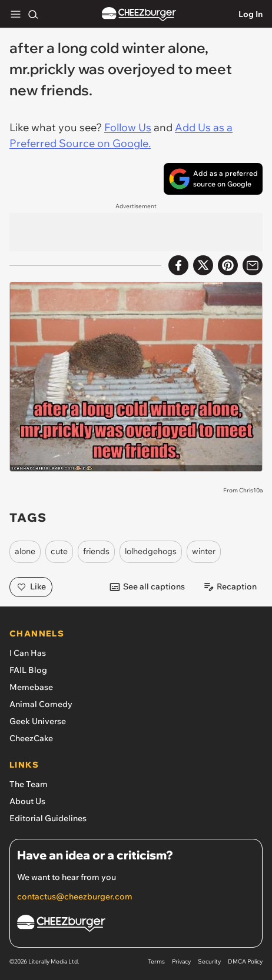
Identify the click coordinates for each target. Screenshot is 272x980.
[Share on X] (203, 265)
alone (25, 551)
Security (209, 961)
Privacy (181, 961)
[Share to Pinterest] (228, 265)
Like (31, 587)
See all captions (147, 587)
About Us (27, 801)
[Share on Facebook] (178, 265)
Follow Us (128, 127)
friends (96, 551)
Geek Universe (38, 721)
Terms (156, 961)
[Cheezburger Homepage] (136, 925)
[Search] (33, 14)
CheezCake (31, 738)
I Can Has (28, 653)
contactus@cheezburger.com (75, 896)
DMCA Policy (245, 961)
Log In (251, 14)
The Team (29, 784)
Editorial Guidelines (48, 818)
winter (204, 551)
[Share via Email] (253, 265)
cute (59, 551)
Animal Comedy (41, 704)
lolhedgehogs (151, 551)
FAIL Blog (28, 670)
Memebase (31, 687)
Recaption (230, 587)
